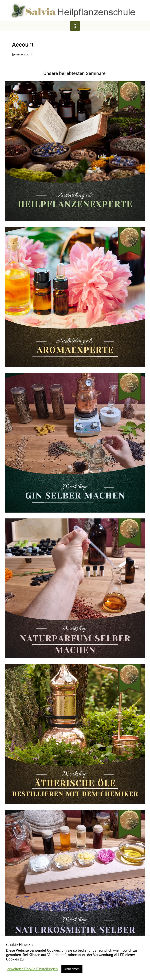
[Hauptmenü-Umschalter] (75, 26)
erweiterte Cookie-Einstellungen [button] (33, 969)
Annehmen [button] (72, 969)
